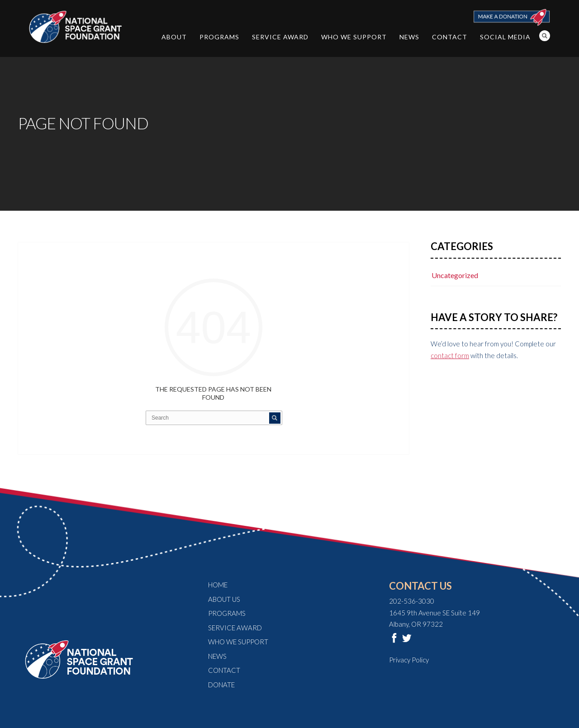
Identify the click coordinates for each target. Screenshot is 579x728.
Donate (221, 685)
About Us (224, 599)
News (409, 37)
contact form (450, 355)
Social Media (505, 37)
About (174, 37)
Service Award (280, 37)
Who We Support (354, 37)
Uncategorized (455, 275)
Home (218, 585)
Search (545, 36)
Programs (219, 37)
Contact (450, 37)
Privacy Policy (409, 660)
